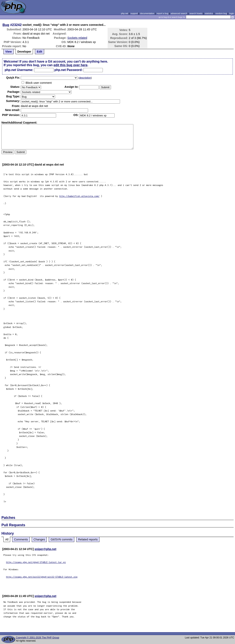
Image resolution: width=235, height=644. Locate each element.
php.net (125, 13)
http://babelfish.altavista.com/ (79, 196)
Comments (21, 539)
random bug (221, 13)
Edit (39, 52)
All (7, 539)
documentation (147, 13)
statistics (209, 13)
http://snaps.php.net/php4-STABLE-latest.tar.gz (36, 562)
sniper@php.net (45, 549)
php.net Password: (68, 70)
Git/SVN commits (61, 539)
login (232, 13)
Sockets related (77, 38)
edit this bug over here (70, 65)
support (134, 13)
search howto (196, 13)
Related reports (88, 539)
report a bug (163, 13)
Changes (39, 539)
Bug (6, 25)
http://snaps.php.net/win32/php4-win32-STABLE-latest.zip (42, 577)
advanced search (179, 13)
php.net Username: (19, 70)
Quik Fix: (13, 78)
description (85, 78)
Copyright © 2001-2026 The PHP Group (37, 638)
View (8, 52)
